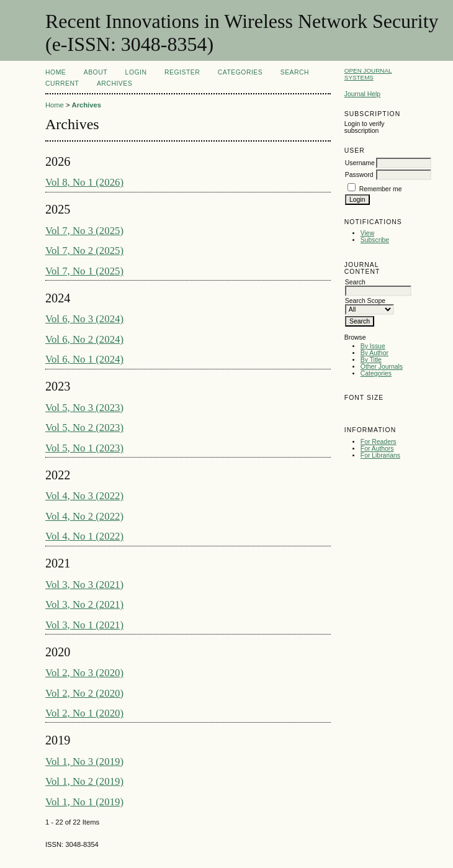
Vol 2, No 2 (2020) (84, 693)
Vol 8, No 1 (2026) (84, 182)
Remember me (381, 189)
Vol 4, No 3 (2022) (84, 496)
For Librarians (380, 455)
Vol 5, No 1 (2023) (84, 448)
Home (56, 72)
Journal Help (362, 94)
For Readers (379, 442)
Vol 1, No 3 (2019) (84, 762)
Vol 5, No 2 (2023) (84, 427)
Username (360, 163)
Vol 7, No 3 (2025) (84, 231)
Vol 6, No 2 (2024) (84, 339)
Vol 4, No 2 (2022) (84, 516)
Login (136, 72)
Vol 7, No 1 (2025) (84, 271)
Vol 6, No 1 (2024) (84, 359)
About (96, 72)
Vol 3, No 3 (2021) (84, 585)
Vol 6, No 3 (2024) (84, 319)
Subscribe (375, 240)
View (367, 233)
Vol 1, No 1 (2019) (84, 802)
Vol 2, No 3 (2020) (84, 673)
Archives (114, 84)
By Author (375, 353)
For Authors (377, 449)
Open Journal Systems (368, 74)
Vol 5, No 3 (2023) (84, 408)
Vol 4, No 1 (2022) (84, 536)
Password (359, 175)
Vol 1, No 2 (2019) (84, 781)
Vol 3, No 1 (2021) (84, 625)
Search (295, 72)
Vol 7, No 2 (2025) (84, 251)
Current (62, 84)
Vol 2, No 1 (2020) (84, 713)
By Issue (373, 346)
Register (182, 72)
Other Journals (382, 367)
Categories (376, 373)
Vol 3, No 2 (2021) (84, 604)
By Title (371, 360)
